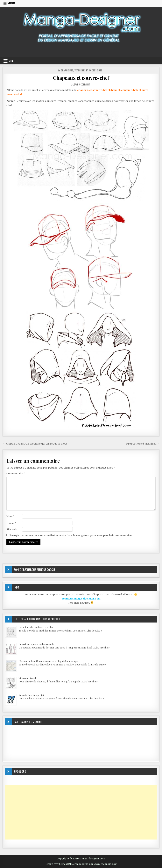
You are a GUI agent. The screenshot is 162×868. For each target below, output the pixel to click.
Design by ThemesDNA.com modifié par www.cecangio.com (81, 864)
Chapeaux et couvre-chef (81, 78)
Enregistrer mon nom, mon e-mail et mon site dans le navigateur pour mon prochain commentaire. (71, 535)
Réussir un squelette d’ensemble (36, 644)
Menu (11, 3)
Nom (10, 516)
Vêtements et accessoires (88, 70)
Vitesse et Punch (28, 678)
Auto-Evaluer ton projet (31, 695)
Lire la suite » (94, 631)
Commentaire (16, 474)
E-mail (11, 523)
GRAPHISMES (67, 70)
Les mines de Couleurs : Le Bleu (36, 627)
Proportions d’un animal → (143, 444)
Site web (12, 529)
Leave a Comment (81, 84)
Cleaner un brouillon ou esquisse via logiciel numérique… (50, 661)
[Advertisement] (81, 812)
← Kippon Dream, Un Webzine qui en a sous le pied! (35, 444)
